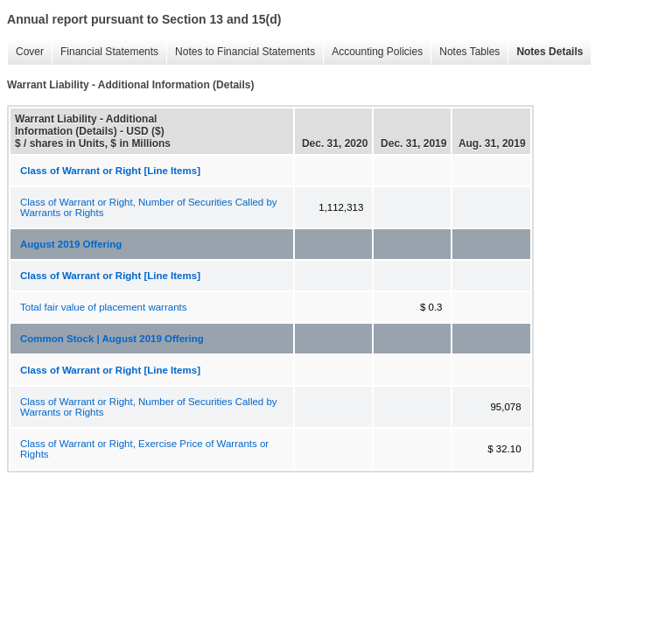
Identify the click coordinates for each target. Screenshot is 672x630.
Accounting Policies (373, 52)
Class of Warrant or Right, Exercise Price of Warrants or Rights (144, 449)
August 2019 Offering (71, 244)
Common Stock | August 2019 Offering (112, 339)
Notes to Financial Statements (241, 52)
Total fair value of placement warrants (103, 307)
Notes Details (545, 52)
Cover (25, 52)
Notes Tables (465, 52)
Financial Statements (105, 52)
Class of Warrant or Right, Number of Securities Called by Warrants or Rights (149, 207)
